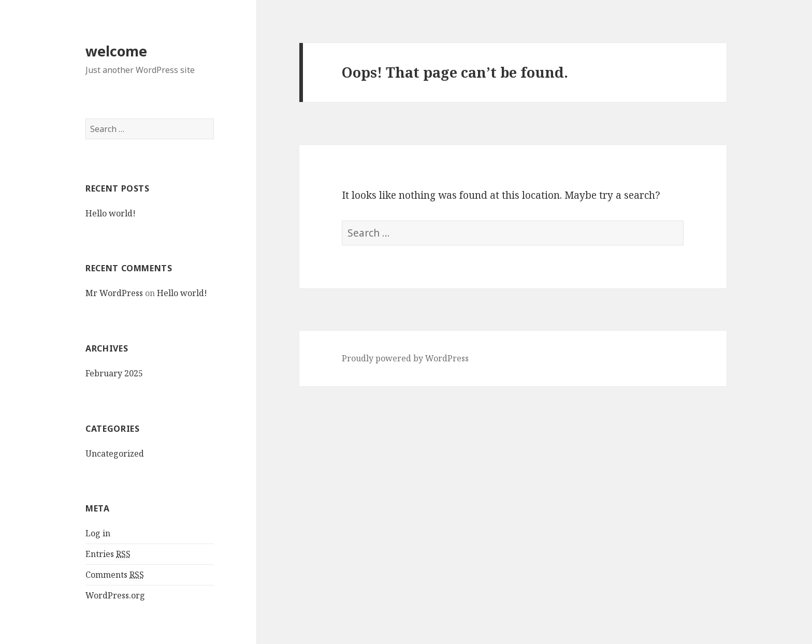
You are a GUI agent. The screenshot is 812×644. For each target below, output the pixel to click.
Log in (98, 533)
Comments (115, 575)
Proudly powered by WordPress (405, 358)
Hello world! (111, 213)
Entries (108, 554)
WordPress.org (115, 595)
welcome (116, 51)
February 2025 (114, 373)
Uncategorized (115, 453)
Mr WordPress (114, 293)
